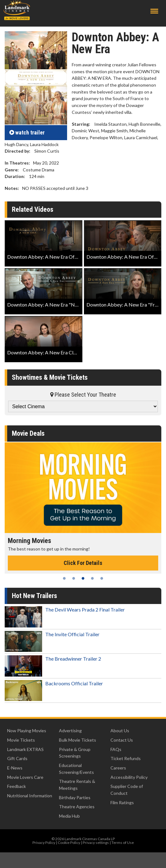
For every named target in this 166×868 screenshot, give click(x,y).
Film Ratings (122, 802)
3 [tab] (83, 578)
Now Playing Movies (27, 731)
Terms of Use (123, 843)
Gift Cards (17, 758)
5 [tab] (102, 578)
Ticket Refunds (126, 758)
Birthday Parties (75, 797)
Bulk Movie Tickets (78, 740)
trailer (27, 132)
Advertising (70, 731)
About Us (120, 731)
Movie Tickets (21, 740)
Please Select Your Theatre (83, 395)
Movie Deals (28, 433)
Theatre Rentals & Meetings (77, 785)
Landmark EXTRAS (25, 749)
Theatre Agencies (77, 807)
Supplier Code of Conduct (127, 790)
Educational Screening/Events (76, 769)
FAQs (116, 749)
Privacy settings (96, 843)
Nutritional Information (30, 796)
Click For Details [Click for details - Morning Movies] (83, 563)
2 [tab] (74, 578)
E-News (15, 768)
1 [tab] (64, 578)
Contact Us (122, 740)
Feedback (17, 786)
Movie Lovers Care (25, 777)
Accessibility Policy (129, 777)
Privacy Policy (44, 843)
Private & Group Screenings (75, 753)
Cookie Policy (69, 843)
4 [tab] (92, 578)
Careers (118, 768)
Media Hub (69, 816)
